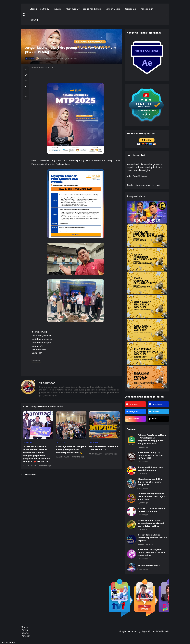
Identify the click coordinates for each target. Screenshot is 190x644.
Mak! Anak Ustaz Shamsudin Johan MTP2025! (104, 448)
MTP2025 (30, 58)
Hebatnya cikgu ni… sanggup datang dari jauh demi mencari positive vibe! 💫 (71, 450)
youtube (134, 404)
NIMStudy (44, 9)
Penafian (26, 636)
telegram (134, 411)
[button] (24, 15)
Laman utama (38, 68)
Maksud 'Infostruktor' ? (149, 566)
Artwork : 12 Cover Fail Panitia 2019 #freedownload (152, 510)
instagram (134, 419)
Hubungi (34, 20)
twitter (156, 411)
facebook (157, 404)
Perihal (25, 630)
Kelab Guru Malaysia (137, 176)
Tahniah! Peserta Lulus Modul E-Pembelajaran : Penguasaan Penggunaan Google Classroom (152, 439)
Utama (33, 9)
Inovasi (57, 9)
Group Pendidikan (92, 9)
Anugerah (28, 442)
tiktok (155, 419)
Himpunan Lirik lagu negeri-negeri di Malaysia (151, 469)
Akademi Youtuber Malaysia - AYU (144, 185)
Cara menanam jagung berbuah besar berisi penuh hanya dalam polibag (151, 523)
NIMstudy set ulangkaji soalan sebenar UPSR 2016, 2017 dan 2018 (150, 455)
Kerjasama (130, 9)
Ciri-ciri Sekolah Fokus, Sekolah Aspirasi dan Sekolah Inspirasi (152, 538)
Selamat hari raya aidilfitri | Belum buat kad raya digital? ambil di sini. (152, 496)
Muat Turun (72, 9)
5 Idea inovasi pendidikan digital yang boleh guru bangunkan (150, 482)
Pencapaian (147, 9)
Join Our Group (7, 642)
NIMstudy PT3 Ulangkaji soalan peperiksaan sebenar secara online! (152, 552)
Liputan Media (113, 9)
